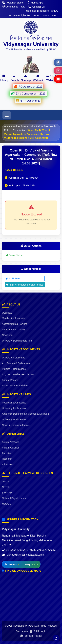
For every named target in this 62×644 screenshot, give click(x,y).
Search (15, 78)
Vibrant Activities (11, 448)
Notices (16, 126)
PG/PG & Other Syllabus (15, 386)
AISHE (45, 15)
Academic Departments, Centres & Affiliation (25, 414)
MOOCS (6, 504)
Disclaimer (22, 631)
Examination (29, 126)
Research (7, 459)
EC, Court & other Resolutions (18, 374)
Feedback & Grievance (14, 403)
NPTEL (6, 487)
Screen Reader (31, 636)
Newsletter (8, 335)
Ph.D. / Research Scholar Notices (25, 285)
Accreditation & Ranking (15, 324)
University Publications (14, 408)
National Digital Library (14, 498)
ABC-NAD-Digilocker (19, 15)
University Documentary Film (17, 341)
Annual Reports (10, 380)
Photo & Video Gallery (14, 330)
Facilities (7, 453)
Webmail (38, 78)
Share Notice (14, 255)
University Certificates (13, 358)
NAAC (55, 15)
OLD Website (51, 78)
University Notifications (14, 419)
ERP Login (38, 631)
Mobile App (35, 3)
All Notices (13, 278)
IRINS (36, 15)
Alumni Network (10, 442)
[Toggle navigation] (7, 115)
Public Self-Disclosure (37, 11)
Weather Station (13, 3)
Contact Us (36, 7)
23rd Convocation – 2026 (28, 94)
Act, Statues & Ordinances (16, 363)
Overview (7, 313)
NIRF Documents (28, 101)
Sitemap (26, 78)
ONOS (55, 11)
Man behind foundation (14, 318)
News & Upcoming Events (16, 425)
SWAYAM (7, 493)
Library (4, 78)
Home (7, 126)
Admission (7, 464)
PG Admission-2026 (28, 87)
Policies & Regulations (14, 369)
